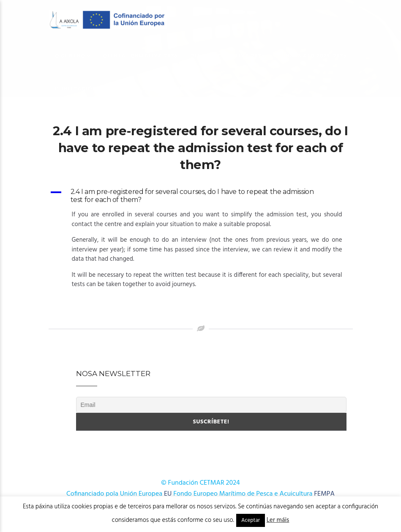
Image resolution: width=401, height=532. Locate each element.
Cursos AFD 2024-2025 (312, 56)
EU (168, 494)
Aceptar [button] (251, 520)
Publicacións (78, 89)
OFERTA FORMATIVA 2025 (227, 56)
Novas (124, 89)
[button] (201, 196)
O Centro (70, 56)
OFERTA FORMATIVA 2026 (140, 56)
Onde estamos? (172, 89)
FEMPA (324, 494)
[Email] (211, 405)
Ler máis (278, 520)
